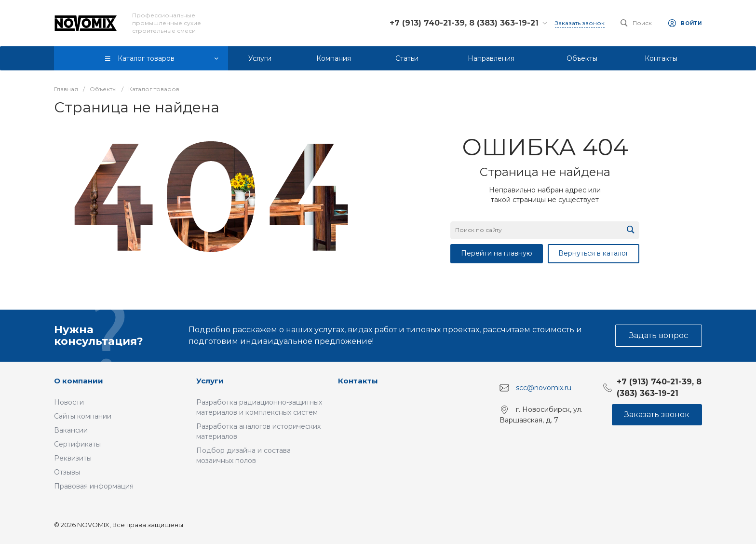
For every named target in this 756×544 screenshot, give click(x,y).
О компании (79, 381)
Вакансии (71, 430)
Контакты (358, 381)
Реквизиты (73, 458)
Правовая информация (94, 486)
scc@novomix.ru (544, 388)
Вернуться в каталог (594, 253)
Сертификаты (77, 444)
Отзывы (67, 472)
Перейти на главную (497, 253)
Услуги (210, 381)
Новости (69, 402)
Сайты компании (83, 416)
